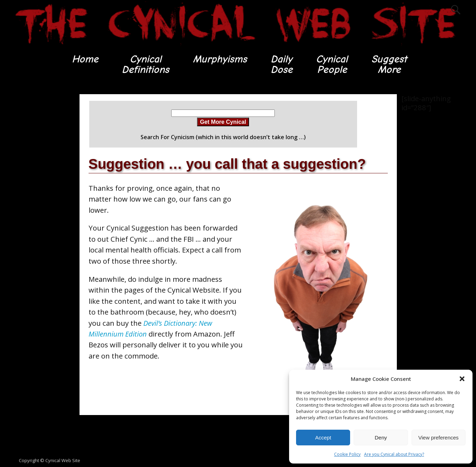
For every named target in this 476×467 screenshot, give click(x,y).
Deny (381, 438)
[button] (462, 379)
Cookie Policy (347, 454)
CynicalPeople (332, 64)
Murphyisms (220, 59)
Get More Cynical (223, 122)
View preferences (439, 438)
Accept (323, 438)
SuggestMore (390, 64)
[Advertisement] (39, 199)
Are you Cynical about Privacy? (394, 454)
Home (84, 59)
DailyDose (281, 64)
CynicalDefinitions (145, 64)
